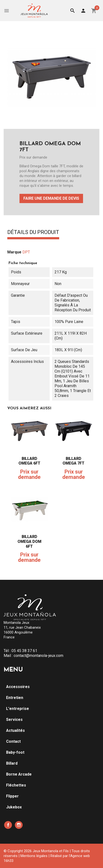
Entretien (15, 698)
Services (14, 720)
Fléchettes (16, 785)
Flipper (12, 796)
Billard (12, 763)
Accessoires (18, 687)
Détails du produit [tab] (33, 233)
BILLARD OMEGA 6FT (29, 461)
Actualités (15, 730)
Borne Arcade (19, 774)
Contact (13, 741)
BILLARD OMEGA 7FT (74, 461)
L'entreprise (18, 709)
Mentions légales (34, 856)
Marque (14, 252)
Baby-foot (15, 752)
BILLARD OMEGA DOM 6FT (29, 541)
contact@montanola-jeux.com (38, 656)
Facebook (8, 825)
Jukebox (14, 807)
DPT (26, 252)
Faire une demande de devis (51, 198)
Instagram (19, 825)
